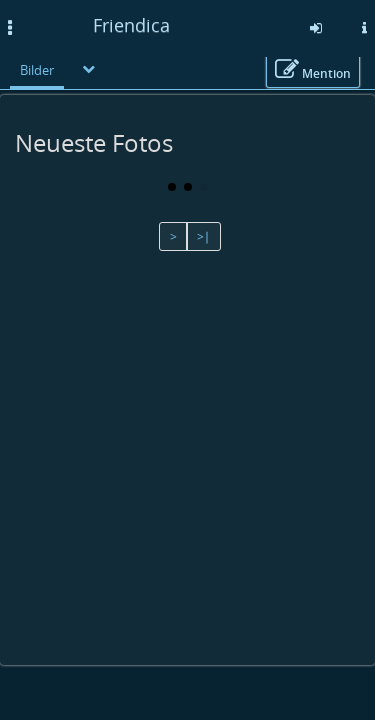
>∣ (203, 236)
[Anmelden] (316, 28)
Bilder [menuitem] (37, 70)
